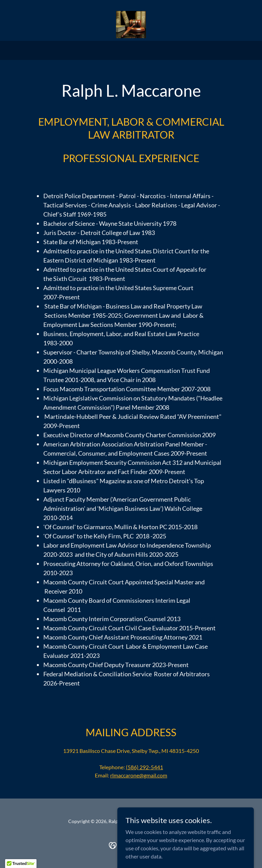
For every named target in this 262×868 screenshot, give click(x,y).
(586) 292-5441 (144, 767)
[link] (131, 25)
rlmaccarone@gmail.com (139, 775)
